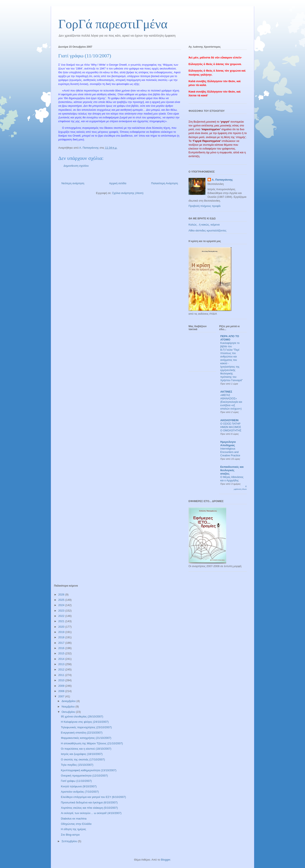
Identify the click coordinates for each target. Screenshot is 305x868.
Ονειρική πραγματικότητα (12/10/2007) (84, 776)
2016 (62, 648)
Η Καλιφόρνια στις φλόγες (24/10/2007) (85, 722)
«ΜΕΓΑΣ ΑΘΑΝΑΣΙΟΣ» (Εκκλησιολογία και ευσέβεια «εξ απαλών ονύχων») (231, 402)
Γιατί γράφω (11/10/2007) (76, 781)
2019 (62, 632)
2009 (62, 686)
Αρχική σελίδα (118, 183)
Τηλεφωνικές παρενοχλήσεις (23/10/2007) (86, 727)
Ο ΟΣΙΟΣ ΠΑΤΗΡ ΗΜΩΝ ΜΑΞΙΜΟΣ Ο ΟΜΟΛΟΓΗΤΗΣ (231, 427)
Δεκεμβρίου (69, 701)
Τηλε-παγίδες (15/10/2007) (77, 765)
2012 (62, 669)
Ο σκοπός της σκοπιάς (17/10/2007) (83, 759)
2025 (62, 600)
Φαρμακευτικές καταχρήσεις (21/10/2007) (86, 738)
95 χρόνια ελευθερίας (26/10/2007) (82, 716)
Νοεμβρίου (69, 707)
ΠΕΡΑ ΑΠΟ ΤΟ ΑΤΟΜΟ (230, 338)
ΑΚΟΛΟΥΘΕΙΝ (229, 420)
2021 (62, 621)
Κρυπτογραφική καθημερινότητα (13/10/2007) (89, 770)
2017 (62, 643)
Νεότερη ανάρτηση (73, 183)
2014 (62, 659)
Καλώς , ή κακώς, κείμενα (204, 225)
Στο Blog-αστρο (70, 835)
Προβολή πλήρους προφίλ (205, 206)
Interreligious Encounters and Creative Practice (230, 452)
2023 (62, 611)
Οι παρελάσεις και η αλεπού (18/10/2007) (86, 749)
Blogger (165, 860)
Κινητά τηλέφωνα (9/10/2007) (79, 786)
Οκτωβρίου (69, 712)
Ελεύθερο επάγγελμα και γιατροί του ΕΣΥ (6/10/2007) (93, 797)
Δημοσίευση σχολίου (76, 166)
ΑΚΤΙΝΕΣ (226, 392)
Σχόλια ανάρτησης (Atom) (128, 193)
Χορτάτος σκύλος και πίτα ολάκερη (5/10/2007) (89, 808)
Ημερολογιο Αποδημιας (228, 444)
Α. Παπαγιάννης (222, 180)
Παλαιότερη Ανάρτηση (165, 183)
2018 (62, 637)
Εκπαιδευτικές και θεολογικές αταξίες (232, 470)
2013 (62, 664)
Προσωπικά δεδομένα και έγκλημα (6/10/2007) (89, 802)
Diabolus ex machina (74, 819)
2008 (62, 691)
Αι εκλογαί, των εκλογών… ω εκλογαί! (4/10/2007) (91, 813)
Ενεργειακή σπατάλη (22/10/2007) (82, 733)
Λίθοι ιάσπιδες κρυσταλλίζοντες (207, 230)
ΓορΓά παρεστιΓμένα (113, 24)
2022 (62, 616)
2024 (62, 605)
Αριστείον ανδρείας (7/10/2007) (80, 792)
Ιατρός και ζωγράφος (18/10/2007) (82, 754)
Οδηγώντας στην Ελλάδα (76, 824)
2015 (62, 653)
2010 (62, 680)
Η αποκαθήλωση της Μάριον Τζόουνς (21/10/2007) (92, 743)
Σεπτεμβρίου (70, 841)
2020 (62, 627)
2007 (62, 696)
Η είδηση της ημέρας (73, 829)
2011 (62, 675)
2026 (62, 595)
